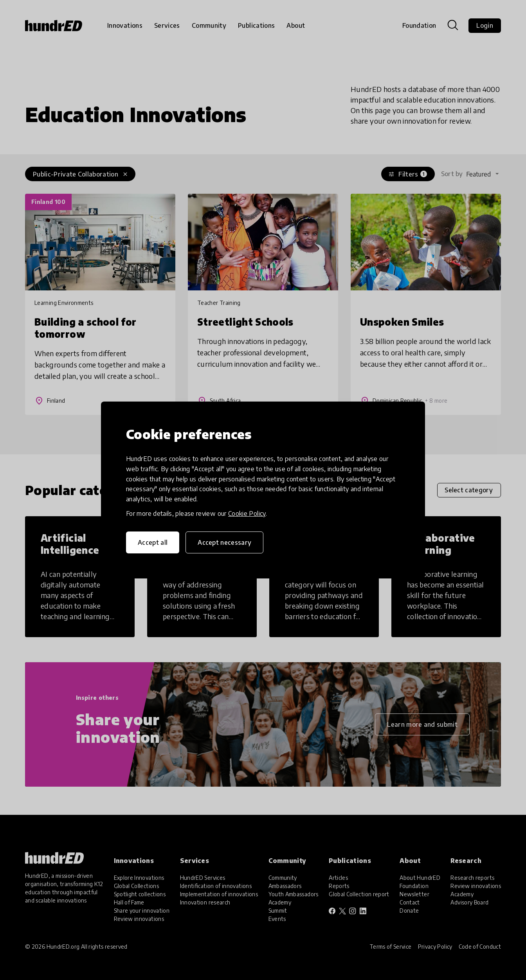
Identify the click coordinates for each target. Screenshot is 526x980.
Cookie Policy (247, 513)
